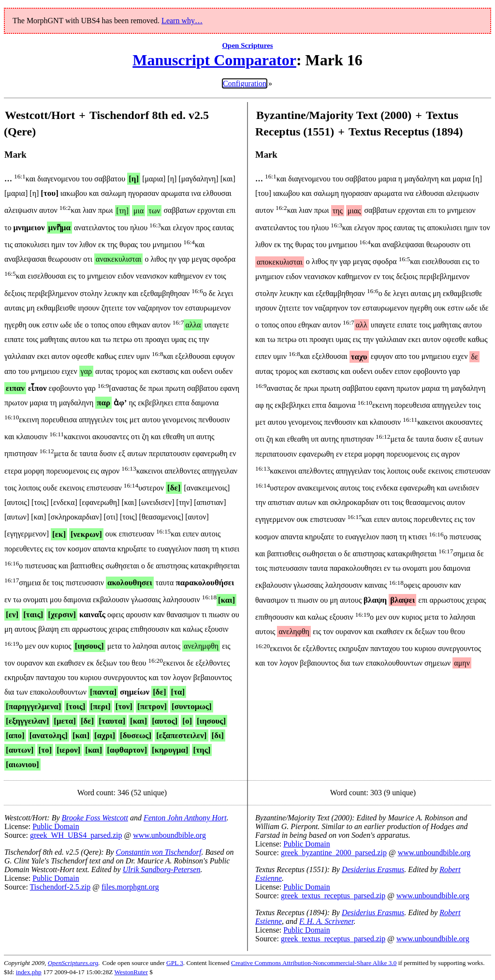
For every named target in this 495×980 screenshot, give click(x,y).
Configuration (245, 83)
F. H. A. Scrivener (326, 921)
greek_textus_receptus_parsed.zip (333, 896)
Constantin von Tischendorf (158, 852)
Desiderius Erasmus (373, 869)
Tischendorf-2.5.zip (60, 887)
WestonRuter (131, 972)
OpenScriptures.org (73, 963)
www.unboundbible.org (169, 835)
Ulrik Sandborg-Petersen (162, 869)
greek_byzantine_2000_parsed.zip (334, 853)
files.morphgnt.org (130, 887)
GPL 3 (175, 963)
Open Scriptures (247, 45)
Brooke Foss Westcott (95, 818)
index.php (29, 972)
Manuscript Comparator (214, 60)
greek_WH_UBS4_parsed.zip (76, 835)
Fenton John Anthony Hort (185, 818)
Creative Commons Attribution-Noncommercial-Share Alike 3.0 (314, 963)
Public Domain (56, 826)
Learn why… (182, 21)
